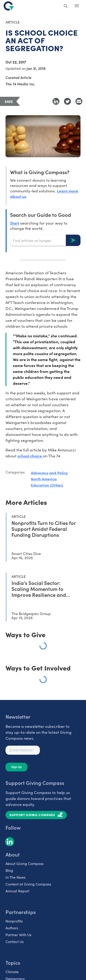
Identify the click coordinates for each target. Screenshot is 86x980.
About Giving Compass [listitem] (25, 863)
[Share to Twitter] (67, 101)
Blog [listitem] (9, 870)
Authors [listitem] (12, 928)
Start (15, 223)
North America (44, 479)
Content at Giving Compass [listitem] (28, 884)
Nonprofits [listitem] (14, 921)
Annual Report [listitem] (17, 891)
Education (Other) (47, 485)
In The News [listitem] (15, 877)
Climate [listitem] (12, 972)
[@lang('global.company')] (9, 6)
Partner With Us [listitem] (18, 935)
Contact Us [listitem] (15, 942)
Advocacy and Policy (49, 473)
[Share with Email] (79, 101)
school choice (30, 456)
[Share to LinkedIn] (56, 101)
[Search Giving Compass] (66, 6)
